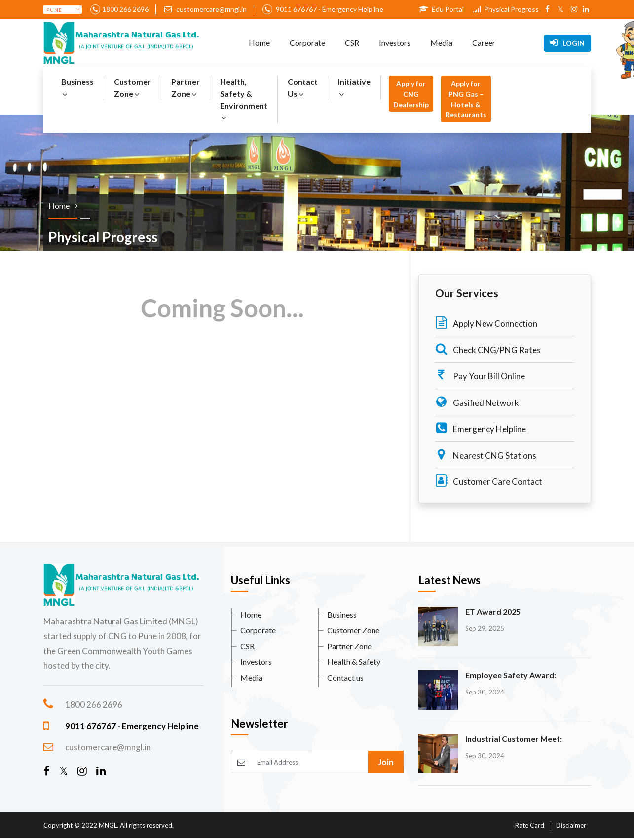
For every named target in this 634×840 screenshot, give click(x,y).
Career (484, 43)
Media (441, 43)
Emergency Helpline (481, 428)
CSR (352, 43)
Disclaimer (571, 825)
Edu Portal (441, 9)
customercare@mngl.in (205, 9)
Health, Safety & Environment (244, 99)
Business (77, 88)
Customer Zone (132, 88)
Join (386, 762)
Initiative (354, 88)
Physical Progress (506, 9)
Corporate (307, 43)
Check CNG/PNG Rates (488, 349)
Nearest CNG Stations (486, 455)
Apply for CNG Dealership (411, 94)
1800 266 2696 (125, 9)
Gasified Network (477, 402)
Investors (395, 43)
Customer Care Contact (489, 481)
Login (567, 43)
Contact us (345, 677)
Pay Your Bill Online (480, 375)
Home (259, 43)
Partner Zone (186, 88)
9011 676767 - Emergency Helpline (329, 9)
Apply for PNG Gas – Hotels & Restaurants (466, 99)
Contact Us (303, 88)
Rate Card (530, 825)
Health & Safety (354, 662)
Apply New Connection (486, 322)
